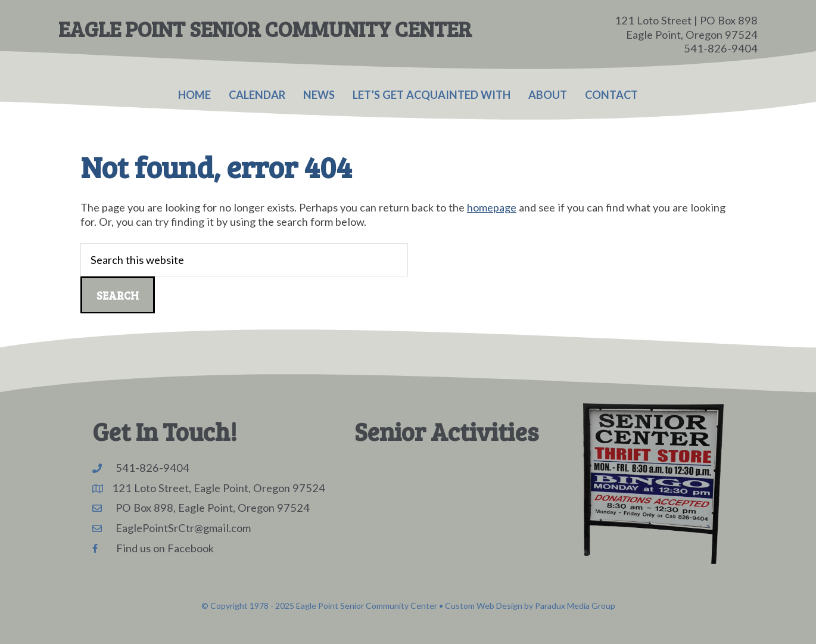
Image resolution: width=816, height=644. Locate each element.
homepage (492, 207)
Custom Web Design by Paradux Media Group (530, 606)
